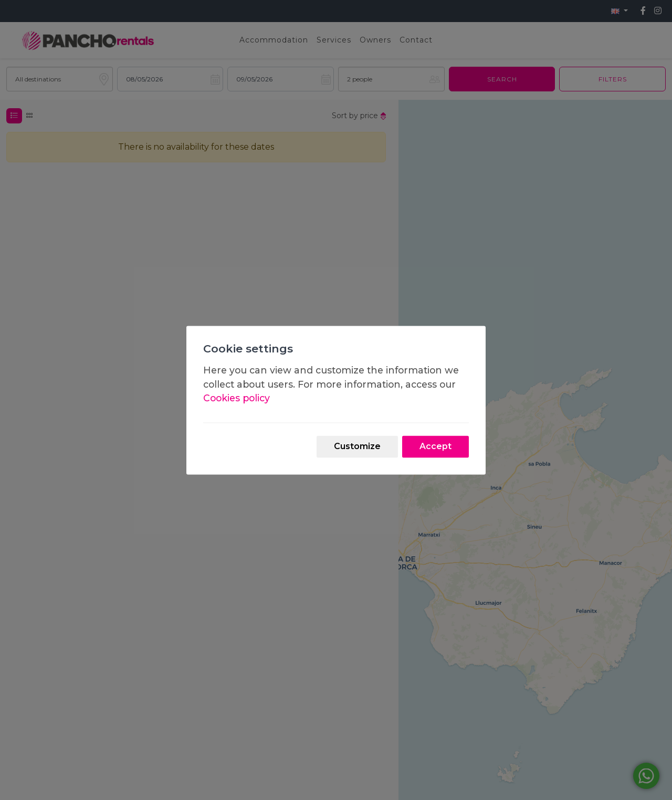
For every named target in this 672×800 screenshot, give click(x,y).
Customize (357, 446)
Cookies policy (237, 398)
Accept (435, 446)
